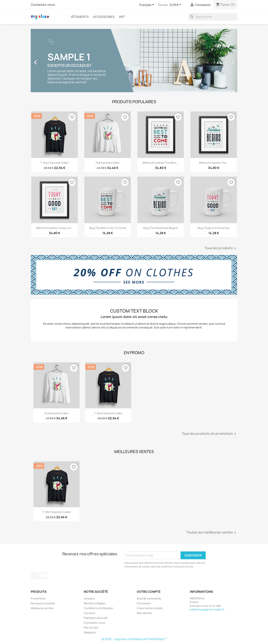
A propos (90, 613)
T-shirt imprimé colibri (55, 163)
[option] (134, 61)
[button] (46, 61)
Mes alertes (144, 613)
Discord (43, 576)
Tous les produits (221, 248)
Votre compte (149, 592)
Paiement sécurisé (96, 618)
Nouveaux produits (43, 603)
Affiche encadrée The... (214, 163)
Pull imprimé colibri (108, 163)
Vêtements (80, 17)
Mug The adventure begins (161, 228)
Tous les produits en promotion (209, 434)
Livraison (89, 598)
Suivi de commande (149, 598)
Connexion (144, 603)
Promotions (38, 598)
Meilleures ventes (42, 608)
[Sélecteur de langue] (147, 5)
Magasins (90, 632)
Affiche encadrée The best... (161, 163)
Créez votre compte (150, 608)
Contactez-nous (43, 5)
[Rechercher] (213, 17)
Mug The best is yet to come (108, 228)
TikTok (35, 576)
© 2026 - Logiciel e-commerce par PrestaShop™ (134, 639)
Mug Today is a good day (214, 228)
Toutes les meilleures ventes (212, 533)
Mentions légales (95, 603)
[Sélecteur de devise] (176, 5)
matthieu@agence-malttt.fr (207, 609)
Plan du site (91, 628)
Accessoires (104, 17)
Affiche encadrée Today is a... (54, 228)
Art (122, 17)
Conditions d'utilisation (98, 608)
